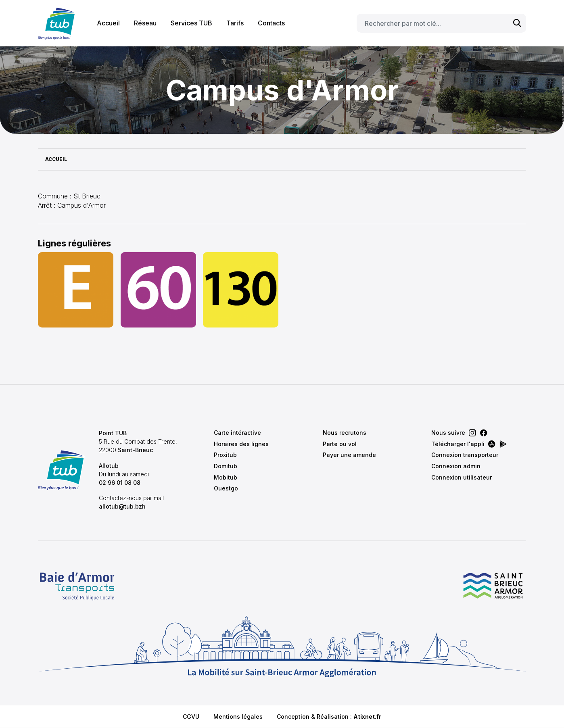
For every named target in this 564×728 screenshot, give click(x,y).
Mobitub (226, 477)
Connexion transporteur (465, 455)
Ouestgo (226, 488)
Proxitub (225, 455)
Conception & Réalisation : (329, 717)
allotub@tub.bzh (122, 506)
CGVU (191, 717)
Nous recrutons (345, 433)
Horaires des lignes (241, 444)
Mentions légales (238, 717)
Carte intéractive (237, 433)
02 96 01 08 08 (120, 483)
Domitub (226, 466)
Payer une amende (349, 455)
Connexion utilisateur (462, 477)
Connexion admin (456, 466)
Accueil (108, 23)
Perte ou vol (340, 444)
